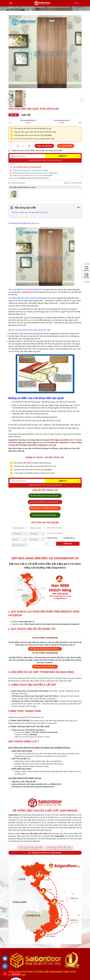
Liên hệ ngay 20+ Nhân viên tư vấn (59, 848)
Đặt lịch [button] (86, 269)
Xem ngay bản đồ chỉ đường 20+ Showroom (45, 649)
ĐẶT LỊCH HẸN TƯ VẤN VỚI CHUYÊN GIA (45, 508)
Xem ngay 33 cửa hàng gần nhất (30, 848)
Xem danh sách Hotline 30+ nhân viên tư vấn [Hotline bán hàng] (45, 502)
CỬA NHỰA (25, 7)
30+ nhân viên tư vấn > (43, 178)
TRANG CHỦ (13, 7)
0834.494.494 (66, 146)
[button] (5, 958)
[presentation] (9, 100)
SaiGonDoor (27, 292)
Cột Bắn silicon (69, 538)
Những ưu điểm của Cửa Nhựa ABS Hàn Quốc (30, 212)
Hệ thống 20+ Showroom (27, 178)
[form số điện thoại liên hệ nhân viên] (45, 151)
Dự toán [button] (86, 276)
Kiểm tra (68, 544)
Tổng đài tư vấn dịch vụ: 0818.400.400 (45, 853)
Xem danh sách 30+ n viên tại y (45, 667)
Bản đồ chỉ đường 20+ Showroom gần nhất (45, 496)
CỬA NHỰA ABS (38, 7)
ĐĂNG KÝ (63, 156)
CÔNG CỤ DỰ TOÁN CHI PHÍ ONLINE (45, 515)
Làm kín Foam (51, 538)
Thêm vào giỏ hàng (44, 146)
